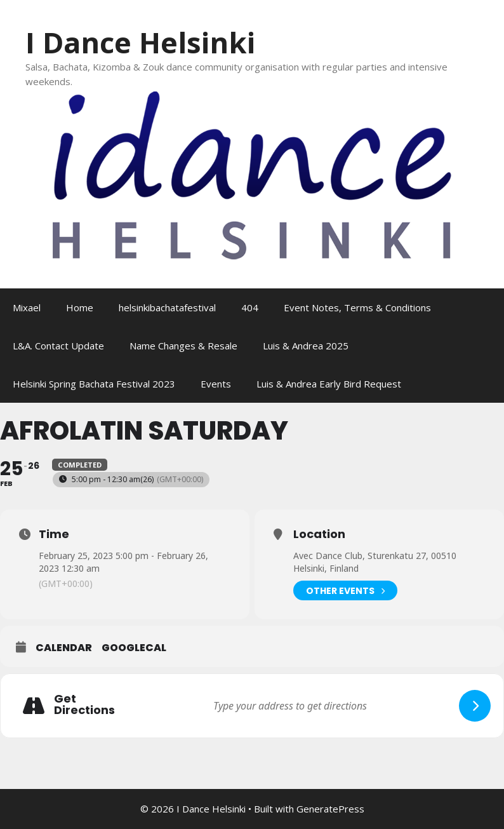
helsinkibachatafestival (167, 307)
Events (216, 384)
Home (80, 307)
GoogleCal (134, 648)
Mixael (27, 307)
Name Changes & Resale (183, 346)
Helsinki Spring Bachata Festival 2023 (94, 384)
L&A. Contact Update (58, 346)
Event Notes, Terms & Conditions (357, 307)
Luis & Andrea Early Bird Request (329, 384)
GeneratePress (330, 809)
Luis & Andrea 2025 (306, 346)
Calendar (64, 648)
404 (250, 307)
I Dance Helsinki (140, 42)
